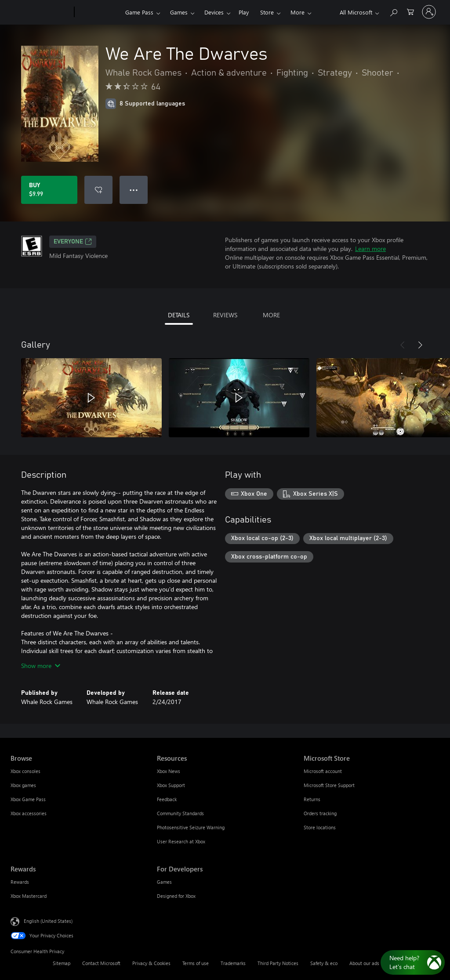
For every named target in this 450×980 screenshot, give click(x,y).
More (298, 12)
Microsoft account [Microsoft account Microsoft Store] (323, 771)
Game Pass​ (139, 12)
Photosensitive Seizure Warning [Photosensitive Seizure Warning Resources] (191, 827)
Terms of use (196, 963)
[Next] (420, 345)
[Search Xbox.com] (393, 11)
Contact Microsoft (101, 963)
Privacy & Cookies (151, 963)
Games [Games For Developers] (164, 882)
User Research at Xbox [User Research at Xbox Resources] (181, 841)
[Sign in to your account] (429, 12)
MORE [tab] (271, 315)
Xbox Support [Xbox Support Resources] (171, 785)
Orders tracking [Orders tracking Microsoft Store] (320, 813)
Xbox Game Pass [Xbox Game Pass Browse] (28, 799)
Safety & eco (324, 963)
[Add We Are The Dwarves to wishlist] (98, 190)
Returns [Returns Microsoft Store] (312, 799)
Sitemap (62, 963)
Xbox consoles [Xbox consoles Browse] (25, 771)
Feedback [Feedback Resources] (167, 799)
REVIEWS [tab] (225, 315)
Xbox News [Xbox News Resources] (169, 771)
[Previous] (403, 345)
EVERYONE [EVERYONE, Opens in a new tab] (73, 242)
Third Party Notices (278, 963)
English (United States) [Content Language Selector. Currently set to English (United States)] (48, 921)
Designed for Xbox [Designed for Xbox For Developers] (176, 896)
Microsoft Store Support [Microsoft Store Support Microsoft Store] (329, 785)
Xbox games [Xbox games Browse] (23, 785)
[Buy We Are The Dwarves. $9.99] (49, 190)
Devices (214, 12)
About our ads (364, 963)
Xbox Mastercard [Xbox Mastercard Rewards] (29, 896)
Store (267, 12)
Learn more (370, 249)
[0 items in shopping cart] (410, 11)
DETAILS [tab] (179, 315)
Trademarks (233, 963)
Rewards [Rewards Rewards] (20, 882)
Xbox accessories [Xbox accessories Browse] (29, 813)
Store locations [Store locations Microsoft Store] (320, 827)
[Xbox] (99, 12)
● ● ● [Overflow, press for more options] (134, 190)
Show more (41, 666)
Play (244, 12)
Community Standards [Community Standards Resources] (180, 813)
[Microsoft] (41, 12)
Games (179, 12)
